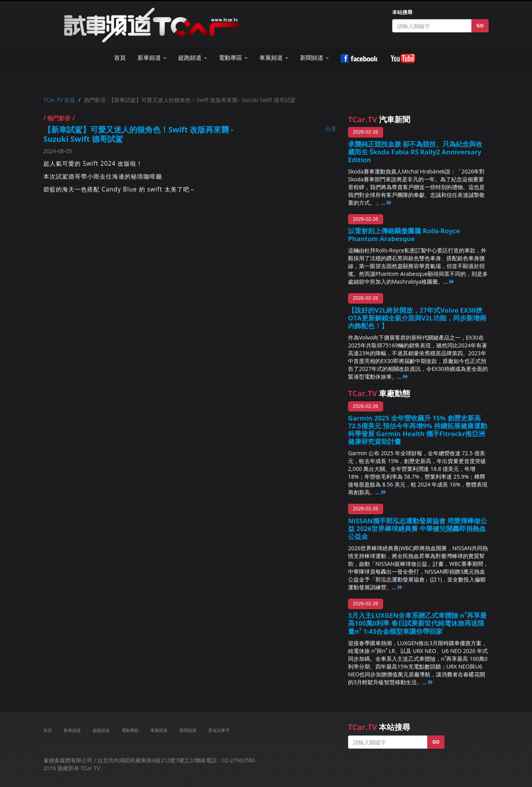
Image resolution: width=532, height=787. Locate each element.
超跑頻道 (101, 730)
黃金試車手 (219, 730)
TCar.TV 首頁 (59, 100)
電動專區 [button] (233, 58)
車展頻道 (159, 730)
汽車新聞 (379, 119)
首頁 (120, 58)
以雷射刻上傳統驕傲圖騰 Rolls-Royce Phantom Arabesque (404, 235)
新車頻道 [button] (152, 58)
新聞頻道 (188, 730)
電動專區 (130, 730)
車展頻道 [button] (274, 58)
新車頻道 (72, 730)
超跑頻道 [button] (193, 58)
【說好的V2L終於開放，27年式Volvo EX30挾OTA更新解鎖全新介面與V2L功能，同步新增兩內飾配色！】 (417, 318)
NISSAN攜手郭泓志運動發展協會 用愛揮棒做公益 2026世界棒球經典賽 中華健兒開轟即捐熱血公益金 (418, 529)
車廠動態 (379, 393)
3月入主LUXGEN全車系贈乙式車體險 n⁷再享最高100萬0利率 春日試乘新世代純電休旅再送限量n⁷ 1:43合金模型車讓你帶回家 (417, 623)
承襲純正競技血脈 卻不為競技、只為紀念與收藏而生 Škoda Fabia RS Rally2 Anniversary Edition (415, 152)
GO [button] (480, 26)
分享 (331, 129)
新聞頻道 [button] (314, 58)
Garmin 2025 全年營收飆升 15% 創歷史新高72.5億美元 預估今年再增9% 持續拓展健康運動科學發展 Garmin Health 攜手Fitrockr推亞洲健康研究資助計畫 (418, 430)
